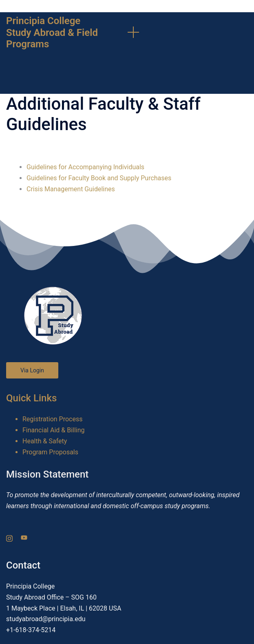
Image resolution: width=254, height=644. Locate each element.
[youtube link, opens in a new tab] (24, 537)
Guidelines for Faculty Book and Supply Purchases (99, 178)
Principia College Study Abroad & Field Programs (52, 33)
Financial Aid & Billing (54, 430)
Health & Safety (45, 441)
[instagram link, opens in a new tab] (9, 537)
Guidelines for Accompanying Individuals (85, 167)
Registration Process (52, 419)
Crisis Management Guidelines (71, 189)
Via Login (32, 370)
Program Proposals (50, 452)
